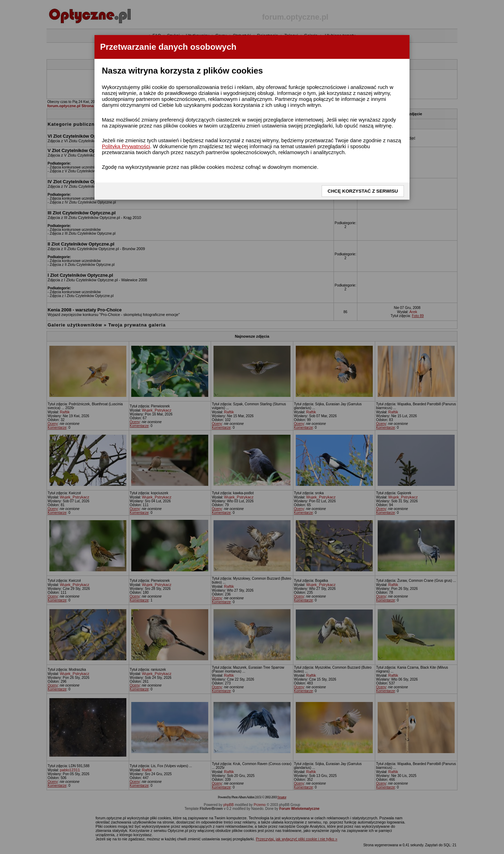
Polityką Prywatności (126, 146)
